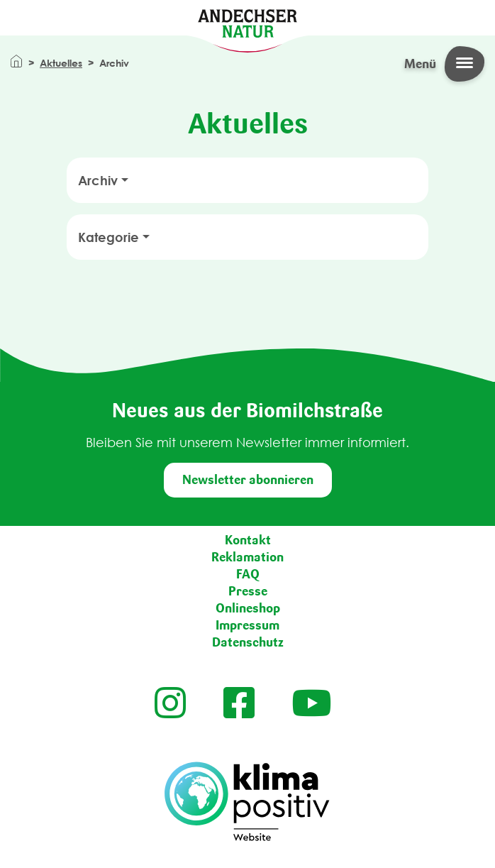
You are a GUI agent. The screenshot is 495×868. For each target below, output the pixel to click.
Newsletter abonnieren (248, 480)
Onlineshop (248, 608)
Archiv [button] (98, 180)
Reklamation (247, 557)
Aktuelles (61, 63)
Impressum (247, 625)
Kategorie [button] (109, 237)
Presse (248, 591)
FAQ (248, 574)
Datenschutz (248, 642)
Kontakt (248, 540)
